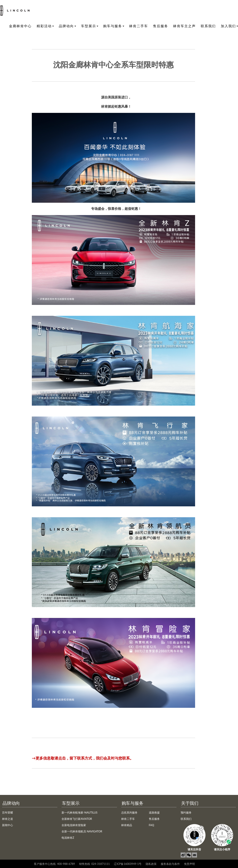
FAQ (152, 825)
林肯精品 (127, 825)
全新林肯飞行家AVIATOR (77, 819)
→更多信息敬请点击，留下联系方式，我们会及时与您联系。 (83, 758)
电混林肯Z (68, 838)
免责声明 (189, 864)
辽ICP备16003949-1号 (128, 864)
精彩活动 (44, 26)
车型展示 (89, 26)
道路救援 (154, 813)
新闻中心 (8, 825)
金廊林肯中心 (20, 26)
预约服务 (186, 813)
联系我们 (208, 26)
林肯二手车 (139, 26)
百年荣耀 (8, 813)
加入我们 (228, 26)
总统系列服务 (129, 813)
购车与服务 (113, 26)
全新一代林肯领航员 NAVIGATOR (82, 831)
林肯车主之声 (184, 26)
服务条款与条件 (170, 864)
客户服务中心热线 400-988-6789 (54, 864)
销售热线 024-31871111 (94, 864)
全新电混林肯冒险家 (74, 825)
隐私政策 (151, 864)
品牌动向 (66, 26)
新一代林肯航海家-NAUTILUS (79, 813)
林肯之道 (8, 819)
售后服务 (161, 26)
